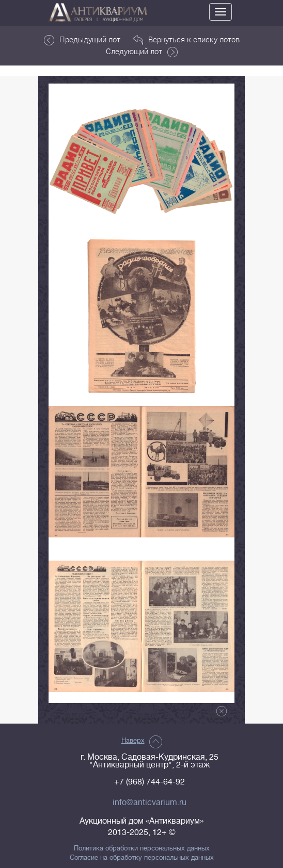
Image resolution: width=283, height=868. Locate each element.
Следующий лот (142, 52)
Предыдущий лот (82, 40)
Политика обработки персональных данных (142, 848)
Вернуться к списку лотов (186, 40)
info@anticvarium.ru (150, 803)
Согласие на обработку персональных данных (142, 858)
